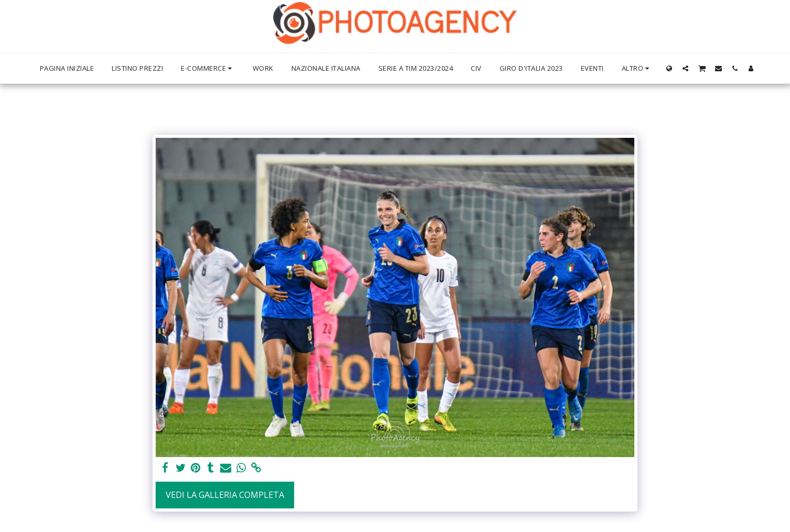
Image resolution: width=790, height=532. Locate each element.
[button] (685, 68)
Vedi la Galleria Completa (225, 495)
